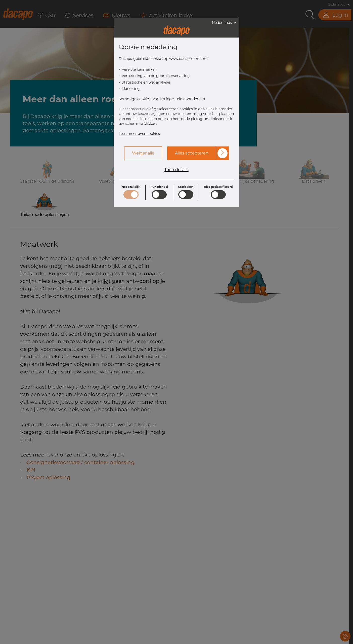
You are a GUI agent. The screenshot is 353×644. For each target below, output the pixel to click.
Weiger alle (143, 153)
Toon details (176, 170)
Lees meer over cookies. (140, 134)
